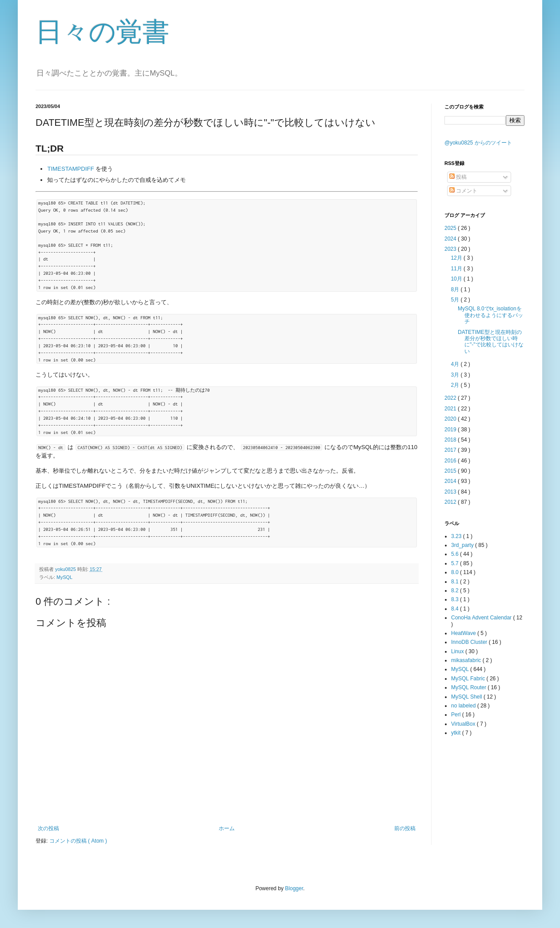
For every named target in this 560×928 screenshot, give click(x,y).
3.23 (457, 536)
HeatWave (464, 633)
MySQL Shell (467, 697)
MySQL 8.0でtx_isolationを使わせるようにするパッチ (490, 315)
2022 (451, 398)
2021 (451, 409)
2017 (451, 450)
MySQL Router (469, 687)
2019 (451, 430)
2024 (451, 239)
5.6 (456, 554)
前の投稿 (405, 828)
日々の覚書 (102, 32)
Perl (457, 715)
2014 (451, 481)
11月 (457, 269)
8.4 (456, 609)
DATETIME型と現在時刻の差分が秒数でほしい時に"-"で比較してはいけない (491, 342)
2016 (451, 461)
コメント (463, 191)
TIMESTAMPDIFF (70, 169)
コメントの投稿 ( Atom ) (78, 841)
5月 (456, 300)
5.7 (456, 563)
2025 (451, 228)
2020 (451, 419)
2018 (451, 440)
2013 (451, 492)
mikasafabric (467, 660)
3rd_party (463, 545)
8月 (456, 289)
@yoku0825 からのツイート (478, 143)
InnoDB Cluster (470, 642)
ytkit (457, 733)
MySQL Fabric (469, 679)
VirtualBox (464, 724)
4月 (456, 364)
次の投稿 (48, 828)
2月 (456, 385)
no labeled (464, 706)
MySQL (64, 577)
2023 (451, 249)
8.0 (456, 572)
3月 (456, 375)
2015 (451, 471)
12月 (457, 258)
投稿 (458, 177)
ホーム (227, 828)
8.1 (456, 582)
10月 (457, 279)
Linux (458, 651)
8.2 (456, 591)
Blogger (294, 888)
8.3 (456, 599)
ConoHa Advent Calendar (482, 618)
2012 (451, 502)
